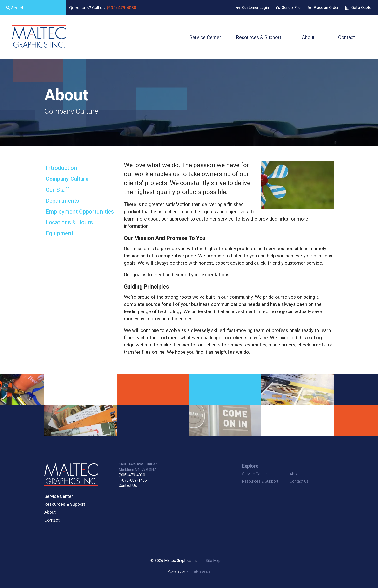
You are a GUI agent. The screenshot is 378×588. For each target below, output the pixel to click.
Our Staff (57, 190)
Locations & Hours (69, 223)
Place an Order (326, 8)
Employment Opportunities (80, 212)
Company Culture (67, 179)
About (308, 37)
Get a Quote (361, 8)
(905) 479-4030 (121, 8)
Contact (347, 37)
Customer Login (255, 8)
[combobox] (33, 8)
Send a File (291, 8)
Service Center (205, 37)
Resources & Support (259, 37)
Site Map (213, 561)
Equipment (60, 233)
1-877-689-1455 (133, 480)
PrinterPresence (198, 571)
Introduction (61, 168)
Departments (62, 201)
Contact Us (128, 486)
